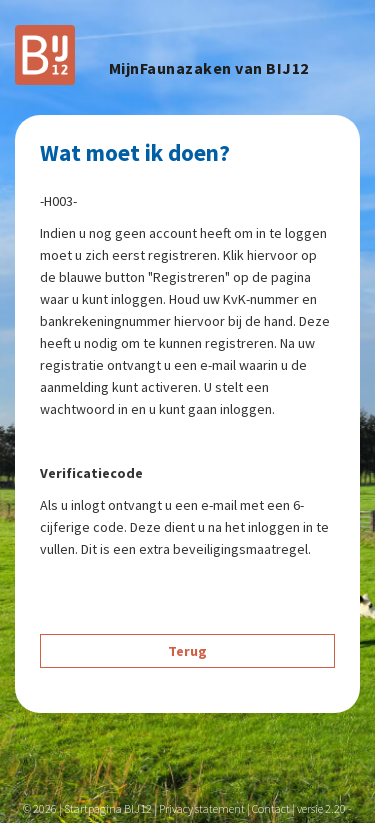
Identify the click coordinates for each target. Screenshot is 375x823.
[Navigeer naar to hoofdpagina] (45, 53)
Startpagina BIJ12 (108, 808)
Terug (187, 651)
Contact (271, 808)
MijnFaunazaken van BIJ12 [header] (209, 69)
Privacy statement (202, 808)
